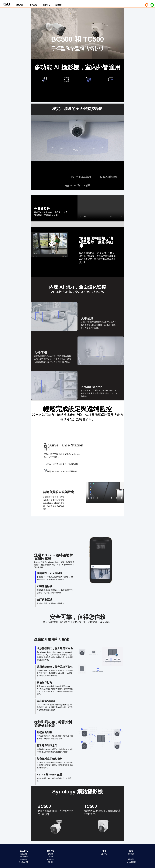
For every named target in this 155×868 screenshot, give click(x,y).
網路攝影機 (24, 854)
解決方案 (34, 4)
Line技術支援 (131, 862)
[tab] (50, 177)
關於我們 (58, 5)
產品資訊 (21, 4)
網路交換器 (24, 859)
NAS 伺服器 (24, 857)
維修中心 (47, 5)
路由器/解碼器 (24, 862)
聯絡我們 (131, 859)
